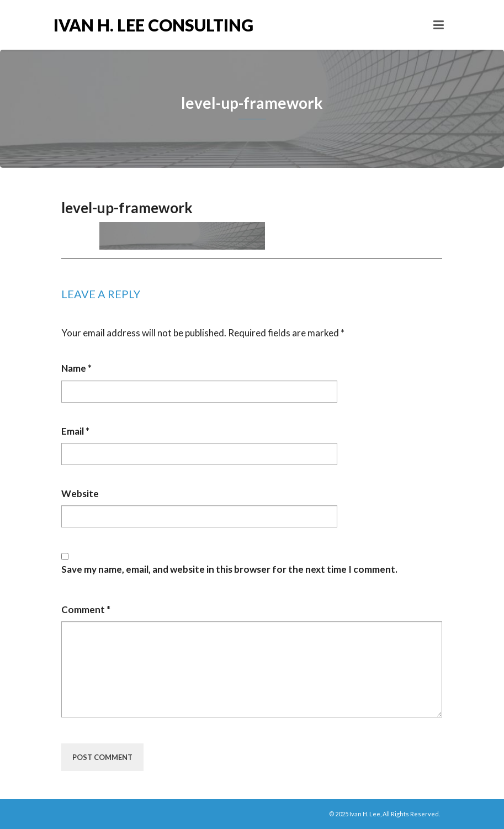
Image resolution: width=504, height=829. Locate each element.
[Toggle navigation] (439, 25)
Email (75, 431)
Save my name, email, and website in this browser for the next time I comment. (229, 569)
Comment (86, 609)
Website (80, 493)
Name (76, 368)
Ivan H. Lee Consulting (153, 25)
